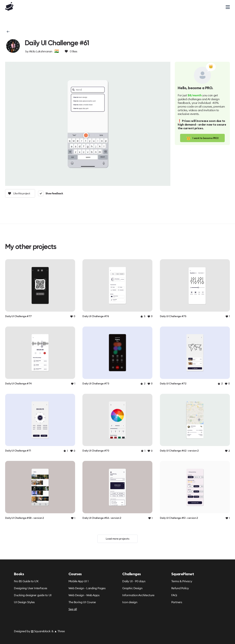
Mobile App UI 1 (78, 581)
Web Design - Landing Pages (87, 588)
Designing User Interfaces (31, 588)
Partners (177, 602)
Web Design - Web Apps (84, 595)
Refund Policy (180, 588)
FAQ (174, 595)
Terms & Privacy (182, 581)
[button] (8, 32)
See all (73, 609)
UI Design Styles (24, 602)
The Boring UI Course (82, 602)
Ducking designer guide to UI (33, 595)
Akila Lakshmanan (41, 51)
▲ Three (59, 631)
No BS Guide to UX (26, 581)
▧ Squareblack (41, 631)
